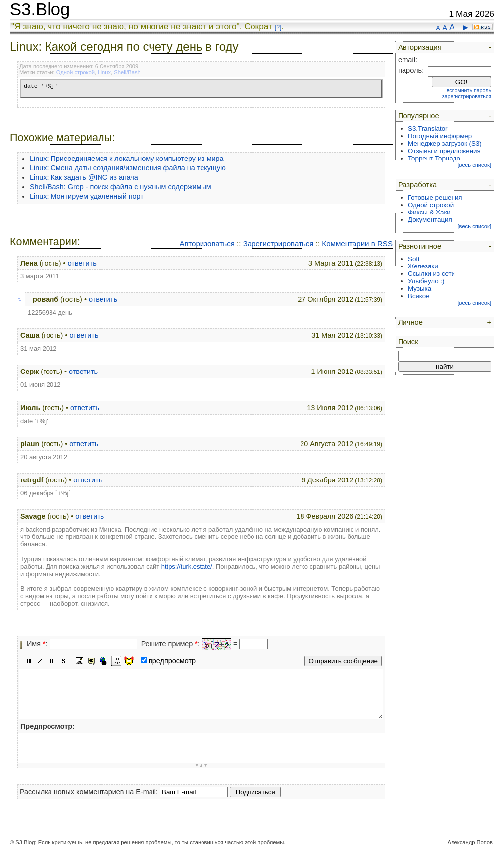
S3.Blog (40, 9)
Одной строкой (76, 72)
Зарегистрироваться (278, 243)
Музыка (420, 289)
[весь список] (474, 165)
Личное (410, 322)
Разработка (417, 185)
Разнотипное (420, 246)
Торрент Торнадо (434, 158)
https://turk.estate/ (187, 566)
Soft (414, 259)
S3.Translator (428, 129)
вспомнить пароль (469, 90)
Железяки (423, 266)
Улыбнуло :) (426, 281)
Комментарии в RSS (357, 243)
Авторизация (420, 47)
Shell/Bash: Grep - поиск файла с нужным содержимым (121, 187)
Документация (430, 220)
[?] (278, 27)
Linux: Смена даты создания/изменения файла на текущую (128, 168)
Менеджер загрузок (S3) (445, 143)
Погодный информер (440, 136)
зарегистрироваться (467, 96)
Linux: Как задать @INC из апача (84, 177)
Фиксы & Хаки (429, 212)
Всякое (419, 296)
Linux (104, 72)
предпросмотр (172, 661)
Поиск (408, 342)
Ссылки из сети (431, 274)
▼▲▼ (202, 765)
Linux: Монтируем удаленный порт (87, 196)
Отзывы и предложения (444, 151)
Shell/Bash (127, 72)
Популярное (419, 116)
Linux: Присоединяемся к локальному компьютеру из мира (127, 159)
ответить (82, 263)
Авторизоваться (207, 243)
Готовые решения (435, 197)
